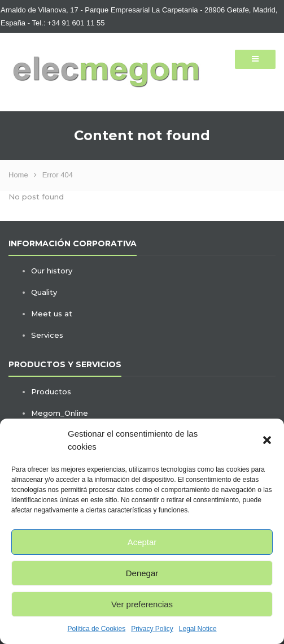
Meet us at (52, 314)
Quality (44, 292)
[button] (267, 440)
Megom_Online (60, 413)
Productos (51, 391)
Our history (52, 271)
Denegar (142, 573)
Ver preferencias (142, 604)
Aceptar (142, 542)
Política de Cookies (96, 629)
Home (18, 175)
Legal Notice (198, 629)
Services (47, 335)
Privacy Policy (152, 629)
